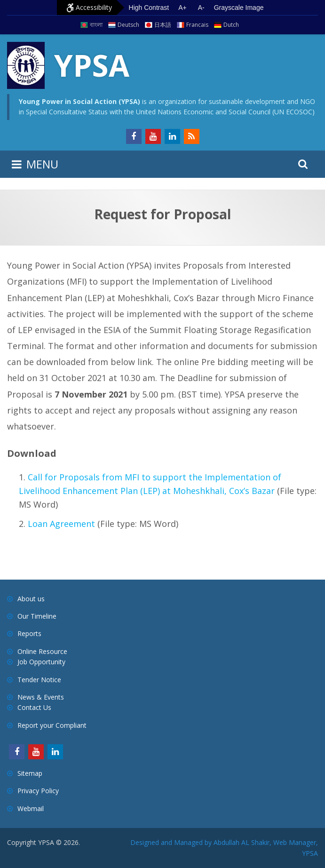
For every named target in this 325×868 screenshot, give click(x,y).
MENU (42, 164)
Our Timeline (37, 616)
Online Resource (42, 651)
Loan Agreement (61, 524)
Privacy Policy (38, 791)
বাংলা (96, 25)
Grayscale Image (239, 8)
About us (31, 599)
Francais (197, 25)
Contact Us (34, 707)
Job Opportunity (41, 662)
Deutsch (128, 25)
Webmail (31, 808)
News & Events (41, 697)
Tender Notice (39, 680)
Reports (29, 633)
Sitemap (30, 773)
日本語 (163, 25)
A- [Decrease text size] (201, 8)
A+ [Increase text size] (182, 8)
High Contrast (149, 8)
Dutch (231, 25)
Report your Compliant (52, 725)
